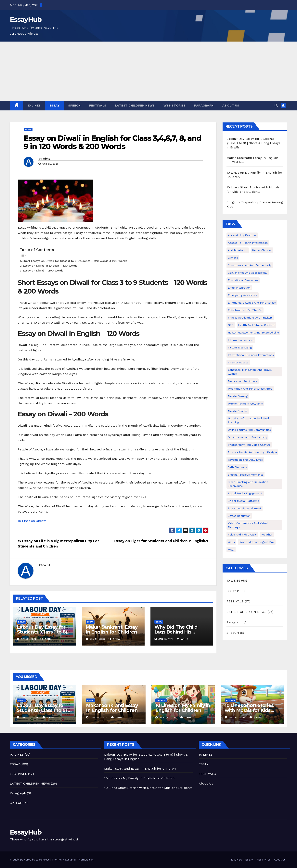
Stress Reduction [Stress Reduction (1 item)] (239, 516)
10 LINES (34, 106)
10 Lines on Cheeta (32, 521)
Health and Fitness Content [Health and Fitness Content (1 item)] (256, 325)
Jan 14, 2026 (99, 717)
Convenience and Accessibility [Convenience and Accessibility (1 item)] (248, 273)
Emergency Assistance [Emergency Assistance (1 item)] (243, 295)
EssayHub (26, 19)
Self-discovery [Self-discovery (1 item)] (237, 467)
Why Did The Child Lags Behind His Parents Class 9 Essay (179, 632)
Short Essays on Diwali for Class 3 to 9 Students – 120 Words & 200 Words (75, 261)
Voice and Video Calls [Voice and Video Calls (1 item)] (242, 535)
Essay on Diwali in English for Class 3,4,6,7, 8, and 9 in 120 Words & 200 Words (112, 142)
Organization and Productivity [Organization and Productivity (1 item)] (247, 437)
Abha (47, 159)
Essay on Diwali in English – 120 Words (50, 266)
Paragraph (204, 106)
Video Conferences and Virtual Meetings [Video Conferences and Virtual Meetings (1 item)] (248, 525)
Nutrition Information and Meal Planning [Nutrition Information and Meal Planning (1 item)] (248, 420)
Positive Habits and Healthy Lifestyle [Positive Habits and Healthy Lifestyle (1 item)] (252, 452)
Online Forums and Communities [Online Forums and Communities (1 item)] (249, 430)
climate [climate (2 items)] (233, 258)
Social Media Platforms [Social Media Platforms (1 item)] (243, 501)
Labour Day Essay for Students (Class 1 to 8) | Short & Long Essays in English (253, 143)
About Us (231, 106)
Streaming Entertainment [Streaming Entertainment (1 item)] (245, 508)
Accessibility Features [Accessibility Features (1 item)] (242, 235)
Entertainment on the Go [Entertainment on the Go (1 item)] (245, 310)
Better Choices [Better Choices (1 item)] (262, 250)
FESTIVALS (98, 106)
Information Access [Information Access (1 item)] (241, 340)
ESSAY (55, 106)
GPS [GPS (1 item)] (231, 325)
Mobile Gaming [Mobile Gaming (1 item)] (238, 396)
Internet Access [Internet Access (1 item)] (238, 362)
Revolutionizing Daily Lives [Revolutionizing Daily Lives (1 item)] (245, 460)
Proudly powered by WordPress (30, 860)
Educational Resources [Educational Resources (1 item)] (243, 280)
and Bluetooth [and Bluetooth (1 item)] (238, 250)
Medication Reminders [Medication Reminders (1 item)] (243, 381)
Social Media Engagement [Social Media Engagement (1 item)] (245, 493)
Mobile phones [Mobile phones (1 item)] (238, 411)
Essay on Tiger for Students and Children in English (161, 541)
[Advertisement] (148, 71)
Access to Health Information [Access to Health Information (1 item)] (248, 243)
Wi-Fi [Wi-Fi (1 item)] (231, 542)
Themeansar (85, 860)
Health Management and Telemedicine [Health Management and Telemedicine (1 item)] (253, 333)
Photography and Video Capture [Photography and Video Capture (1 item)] (249, 445)
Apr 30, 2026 (30, 717)
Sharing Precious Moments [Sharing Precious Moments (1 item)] (245, 475)
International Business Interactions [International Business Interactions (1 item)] (251, 355)
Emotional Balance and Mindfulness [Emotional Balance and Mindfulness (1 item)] (252, 303)
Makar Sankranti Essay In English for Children (112, 629)
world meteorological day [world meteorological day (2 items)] (257, 542)
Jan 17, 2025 (237, 717)
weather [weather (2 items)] (267, 535)
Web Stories (175, 106)
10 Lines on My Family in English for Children (183, 708)
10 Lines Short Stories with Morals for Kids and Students (249, 710)
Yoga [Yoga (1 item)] (231, 549)
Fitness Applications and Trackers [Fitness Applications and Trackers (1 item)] (250, 318)
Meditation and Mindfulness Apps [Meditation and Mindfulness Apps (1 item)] (250, 389)
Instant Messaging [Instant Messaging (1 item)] (240, 347)
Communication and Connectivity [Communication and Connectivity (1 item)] (250, 265)
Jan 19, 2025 (168, 717)
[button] (276, 105)
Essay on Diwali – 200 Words (43, 271)
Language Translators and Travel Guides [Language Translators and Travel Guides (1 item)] (250, 372)
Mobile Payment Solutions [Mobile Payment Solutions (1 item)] (245, 404)
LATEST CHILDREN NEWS (135, 106)
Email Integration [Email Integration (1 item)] (239, 288)
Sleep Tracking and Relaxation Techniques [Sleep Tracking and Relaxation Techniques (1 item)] (248, 484)
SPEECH (74, 106)
